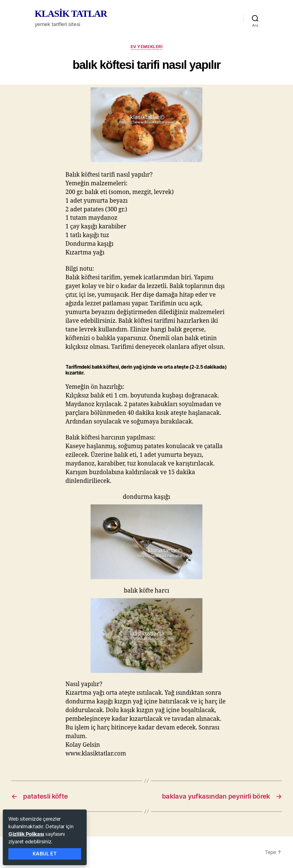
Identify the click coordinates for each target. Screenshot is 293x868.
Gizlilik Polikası (26, 834)
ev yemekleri (147, 47)
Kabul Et (45, 854)
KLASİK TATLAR (71, 14)
